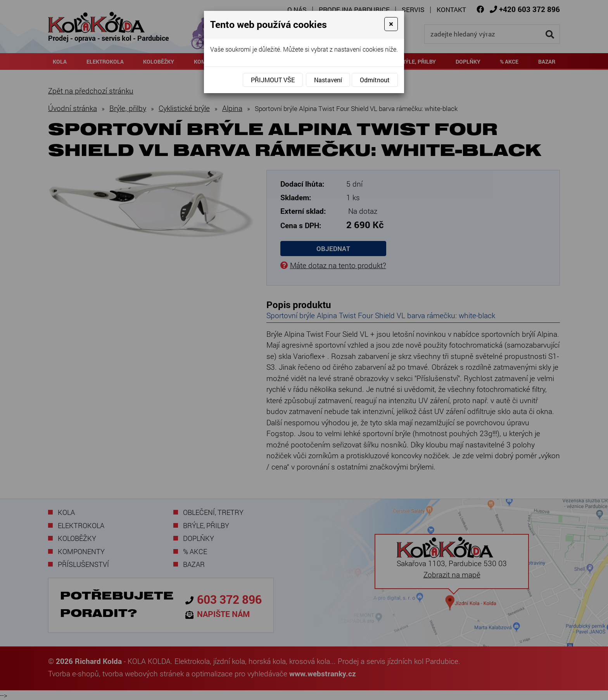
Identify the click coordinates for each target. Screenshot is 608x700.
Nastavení (328, 80)
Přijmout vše (273, 80)
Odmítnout (375, 80)
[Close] (391, 24)
